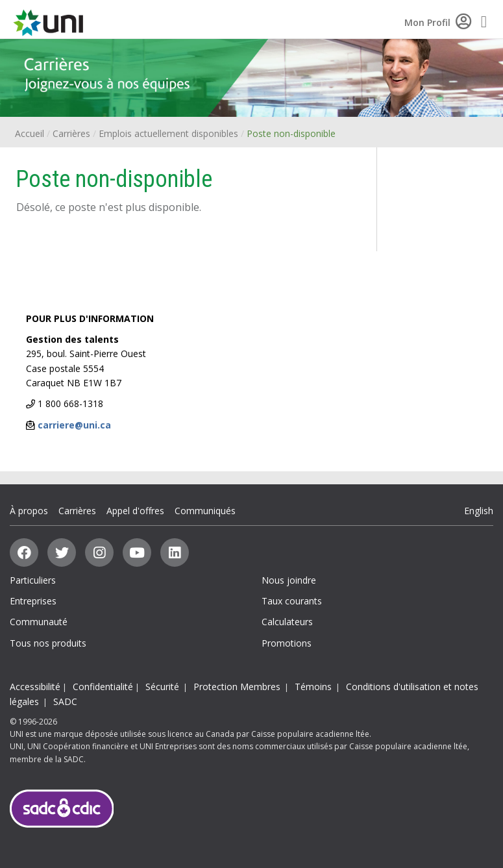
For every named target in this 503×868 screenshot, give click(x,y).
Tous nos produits (48, 643)
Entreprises (33, 601)
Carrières (71, 133)
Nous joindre (289, 580)
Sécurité (162, 687)
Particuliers (33, 580)
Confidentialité (103, 687)
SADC (65, 701)
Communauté (39, 622)
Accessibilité (35, 687)
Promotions (287, 643)
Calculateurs (287, 622)
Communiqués (205, 511)
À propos (29, 511)
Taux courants (292, 601)
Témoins (313, 687)
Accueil (30, 133)
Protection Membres (237, 687)
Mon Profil (438, 22)
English (479, 511)
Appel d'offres (135, 511)
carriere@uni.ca (74, 425)
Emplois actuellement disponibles (168, 133)
